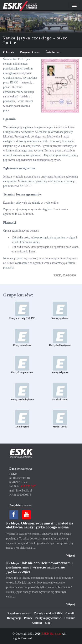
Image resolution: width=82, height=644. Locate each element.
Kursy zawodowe (22, 338)
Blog (48, 623)
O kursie (9, 52)
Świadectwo (53, 52)
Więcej (70, 556)
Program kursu (30, 52)
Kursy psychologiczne (22, 392)
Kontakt (37, 623)
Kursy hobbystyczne (60, 338)
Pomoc (28, 618)
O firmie (70, 618)
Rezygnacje (14, 618)
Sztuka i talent (60, 392)
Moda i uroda (60, 419)
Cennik (70, 613)
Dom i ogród (22, 419)
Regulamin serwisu (19, 613)
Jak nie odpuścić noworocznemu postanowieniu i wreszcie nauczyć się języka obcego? (39, 567)
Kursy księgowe (60, 365)
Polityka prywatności (48, 618)
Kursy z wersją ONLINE (22, 311)
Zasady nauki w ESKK (48, 613)
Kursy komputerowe (22, 365)
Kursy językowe (60, 311)
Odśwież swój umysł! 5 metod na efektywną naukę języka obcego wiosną (40, 525)
